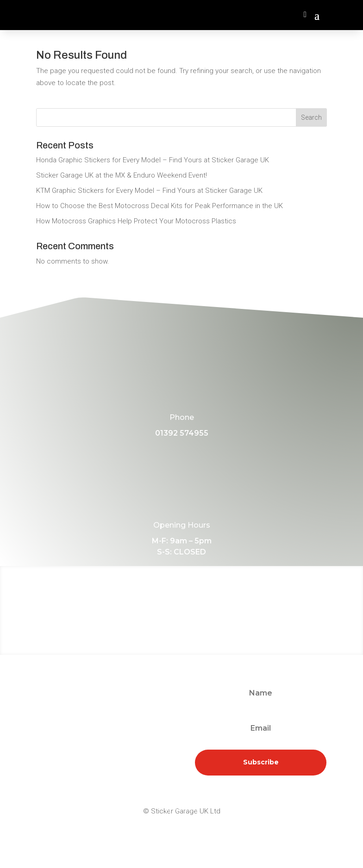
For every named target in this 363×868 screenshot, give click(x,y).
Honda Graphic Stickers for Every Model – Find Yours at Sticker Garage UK (153, 160)
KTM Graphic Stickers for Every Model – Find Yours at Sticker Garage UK (149, 191)
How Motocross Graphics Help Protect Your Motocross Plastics (136, 221)
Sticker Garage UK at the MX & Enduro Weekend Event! (122, 175)
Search (311, 117)
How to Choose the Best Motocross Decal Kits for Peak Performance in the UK (160, 206)
